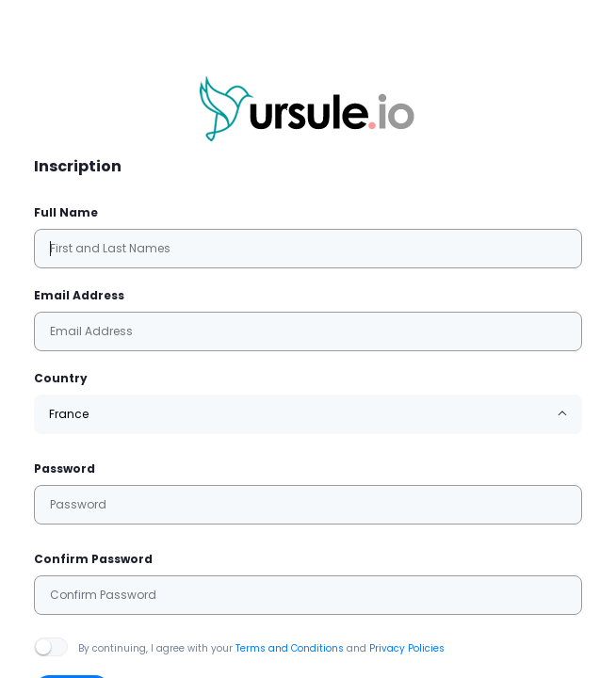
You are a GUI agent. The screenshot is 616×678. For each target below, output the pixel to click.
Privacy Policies (407, 648)
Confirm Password (93, 559)
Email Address (79, 295)
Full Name (66, 212)
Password (65, 468)
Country (61, 378)
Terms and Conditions (290, 648)
